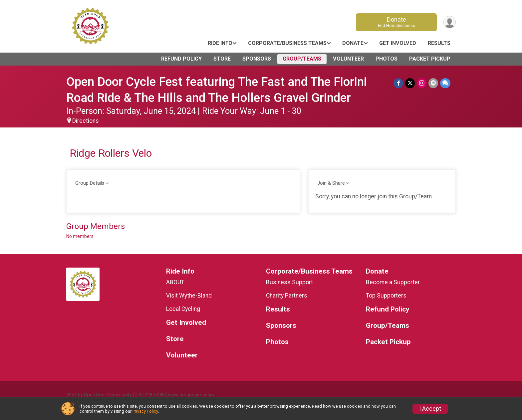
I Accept (430, 409)
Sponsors (257, 59)
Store (222, 59)
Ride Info (220, 43)
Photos (387, 59)
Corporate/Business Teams (287, 43)
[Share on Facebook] (398, 83)
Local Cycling (183, 309)
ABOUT (175, 282)
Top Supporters (386, 296)
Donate (396, 22)
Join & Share (331, 183)
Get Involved (398, 43)
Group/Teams (302, 59)
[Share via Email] (433, 83)
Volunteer (348, 59)
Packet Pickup (430, 59)
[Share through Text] (445, 83)
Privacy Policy (145, 411)
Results (439, 43)
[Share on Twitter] (410, 83)
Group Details (90, 183)
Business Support (289, 282)
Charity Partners (287, 296)
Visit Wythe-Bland (189, 296)
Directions (86, 121)
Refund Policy (181, 59)
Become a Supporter (393, 282)
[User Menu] (450, 22)
